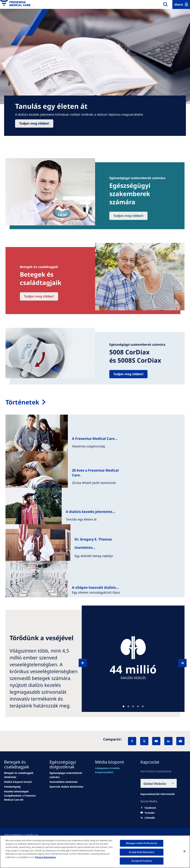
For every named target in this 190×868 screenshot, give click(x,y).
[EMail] (180, 741)
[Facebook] (132, 741)
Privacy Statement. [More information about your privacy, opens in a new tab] (46, 857)
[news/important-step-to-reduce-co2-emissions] (18, 782)
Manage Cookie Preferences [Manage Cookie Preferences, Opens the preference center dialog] (142, 843)
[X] (144, 741)
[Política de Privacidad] (25, 835)
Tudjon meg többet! (34, 123)
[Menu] (181, 4)
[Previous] (86, 663)
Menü (179, 4)
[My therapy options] (95, 402)
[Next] (179, 663)
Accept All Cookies (142, 861)
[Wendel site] (22, 775)
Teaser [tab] (124, 706)
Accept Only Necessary (142, 852)
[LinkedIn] (168, 741)
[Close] (185, 851)
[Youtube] (150, 813)
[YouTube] (156, 741)
